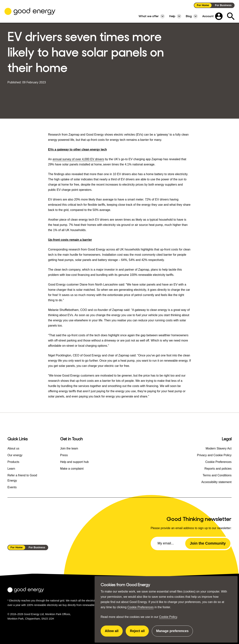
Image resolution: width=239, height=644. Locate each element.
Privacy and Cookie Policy (214, 455)
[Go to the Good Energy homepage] (30, 11)
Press (64, 455)
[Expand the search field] (231, 16)
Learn (11, 469)
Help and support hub (74, 462)
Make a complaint (72, 469)
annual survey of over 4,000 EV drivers (78, 159)
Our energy (15, 455)
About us (13, 448)
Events (12, 487)
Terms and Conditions (217, 475)
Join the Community (208, 543)
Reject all (139, 633)
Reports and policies (218, 469)
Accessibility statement (216, 482)
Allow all (114, 633)
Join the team (69, 448)
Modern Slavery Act (219, 448)
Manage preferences (172, 633)
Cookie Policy (168, 617)
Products (13, 462)
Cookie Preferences (141, 607)
